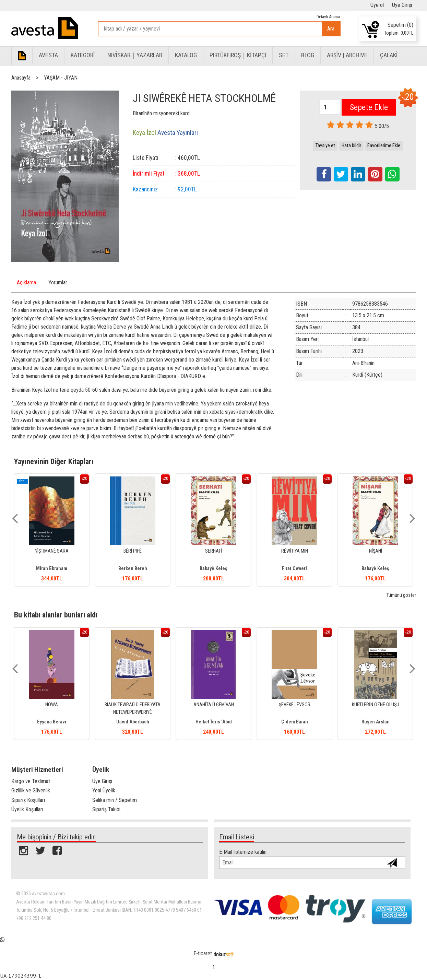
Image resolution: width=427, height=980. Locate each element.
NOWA (52, 705)
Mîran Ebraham (52, 569)
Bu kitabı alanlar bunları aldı (56, 615)
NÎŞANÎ (376, 551)
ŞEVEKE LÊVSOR (295, 705)
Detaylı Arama (328, 17)
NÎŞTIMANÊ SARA (52, 551)
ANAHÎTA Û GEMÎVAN (214, 705)
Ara (331, 29)
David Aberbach (133, 722)
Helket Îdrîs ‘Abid (214, 722)
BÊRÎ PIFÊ (133, 551)
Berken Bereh (133, 569)
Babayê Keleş (213, 569)
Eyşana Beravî (52, 722)
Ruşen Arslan (376, 722)
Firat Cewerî (294, 569)
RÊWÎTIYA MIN (295, 551)
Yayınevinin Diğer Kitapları (54, 461)
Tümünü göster (401, 595)
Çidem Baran (295, 722)
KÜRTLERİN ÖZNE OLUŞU (376, 705)
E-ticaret (203, 953)
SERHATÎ (213, 551)
